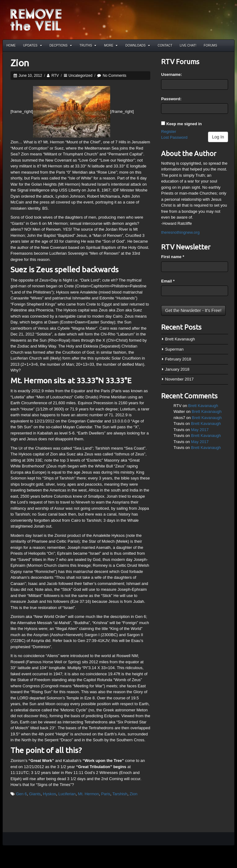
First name (173, 257)
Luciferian (67, 794)
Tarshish (120, 794)
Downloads (138, 45)
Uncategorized (80, 76)
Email (168, 281)
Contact (165, 45)
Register (168, 132)
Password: (171, 99)
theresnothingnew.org (180, 232)
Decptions (61, 45)
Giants (35, 794)
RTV (55, 76)
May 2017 (200, 430)
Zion (20, 63)
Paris (106, 794)
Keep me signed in (184, 124)
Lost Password (174, 137)
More (111, 45)
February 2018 (178, 359)
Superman (174, 349)
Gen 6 (21, 794)
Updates (33, 45)
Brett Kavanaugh (180, 339)
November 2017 (179, 379)
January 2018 (177, 369)
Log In (218, 137)
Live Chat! (188, 45)
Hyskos (50, 794)
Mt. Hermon (89, 794)
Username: (171, 74)
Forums (210, 45)
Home (11, 45)
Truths (88, 45)
